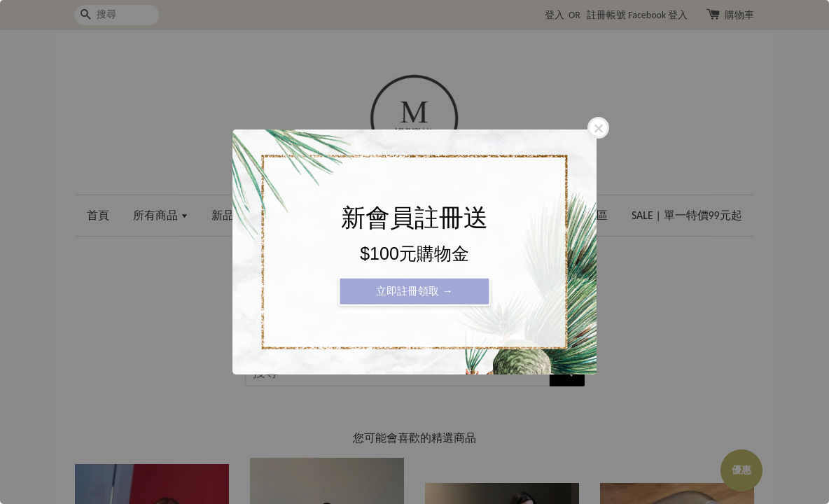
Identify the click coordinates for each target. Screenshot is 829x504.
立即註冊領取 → (414, 291)
